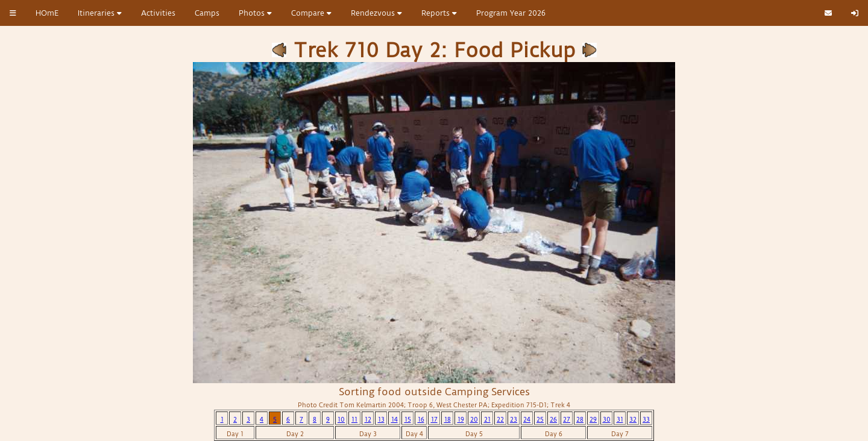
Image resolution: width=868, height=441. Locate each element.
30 (607, 420)
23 (514, 420)
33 (646, 420)
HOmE (47, 13)
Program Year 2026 (511, 13)
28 (580, 420)
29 (593, 420)
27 (567, 420)
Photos (255, 13)
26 (553, 420)
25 (540, 420)
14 (395, 420)
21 (487, 420)
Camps (207, 13)
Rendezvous (376, 13)
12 (368, 420)
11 (354, 420)
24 (527, 420)
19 (461, 420)
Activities (158, 13)
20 (474, 420)
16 (421, 420)
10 (341, 420)
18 (448, 420)
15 (408, 420)
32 (633, 420)
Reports (439, 13)
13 (381, 420)
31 (620, 420)
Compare (311, 13)
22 (500, 420)
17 (434, 420)
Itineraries (100, 13)
